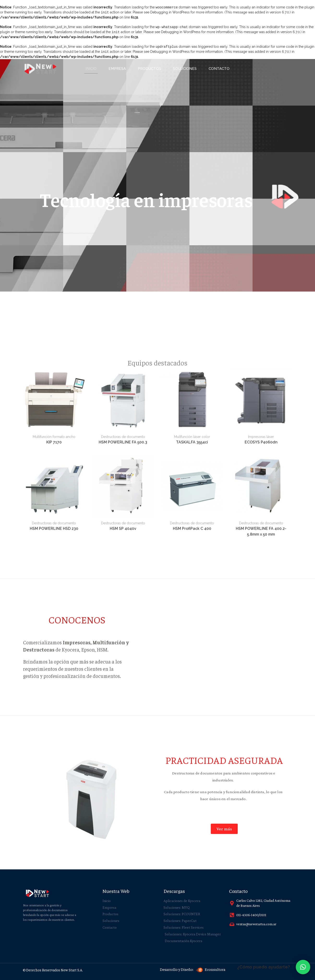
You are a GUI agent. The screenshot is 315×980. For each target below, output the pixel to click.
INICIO (91, 67)
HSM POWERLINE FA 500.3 (123, 581)
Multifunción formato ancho (54, 576)
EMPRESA (117, 67)
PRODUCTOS (149, 67)
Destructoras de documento (123, 576)
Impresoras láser (261, 576)
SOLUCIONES (185, 67)
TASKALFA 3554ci (192, 581)
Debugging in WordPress (170, 12)
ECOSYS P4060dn (261, 581)
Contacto (219, 67)
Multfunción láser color (192, 576)
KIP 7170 (54, 581)
